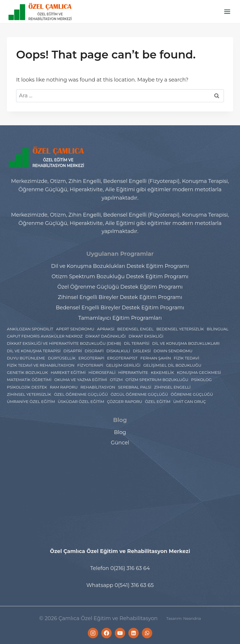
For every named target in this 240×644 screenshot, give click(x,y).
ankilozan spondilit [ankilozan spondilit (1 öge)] (30, 329)
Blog (120, 432)
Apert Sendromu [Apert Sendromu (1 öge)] (75, 329)
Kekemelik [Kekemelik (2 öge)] (162, 372)
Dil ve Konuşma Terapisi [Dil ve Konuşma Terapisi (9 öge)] (34, 351)
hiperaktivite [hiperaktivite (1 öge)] (133, 372)
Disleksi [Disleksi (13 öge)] (142, 351)
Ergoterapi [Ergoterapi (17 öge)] (91, 358)
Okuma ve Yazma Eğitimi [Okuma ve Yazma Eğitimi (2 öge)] (81, 380)
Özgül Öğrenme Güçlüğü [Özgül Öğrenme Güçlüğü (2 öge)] (139, 394)
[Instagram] (93, 633)
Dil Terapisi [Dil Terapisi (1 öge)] (137, 343)
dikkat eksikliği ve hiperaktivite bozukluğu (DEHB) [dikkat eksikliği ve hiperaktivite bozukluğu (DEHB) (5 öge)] (64, 343)
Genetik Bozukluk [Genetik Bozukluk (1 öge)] (27, 372)
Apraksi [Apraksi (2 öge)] (106, 329)
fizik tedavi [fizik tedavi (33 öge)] (187, 358)
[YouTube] (120, 633)
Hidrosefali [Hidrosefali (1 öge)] (102, 372)
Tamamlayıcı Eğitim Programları (120, 318)
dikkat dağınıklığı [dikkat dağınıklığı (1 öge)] (106, 336)
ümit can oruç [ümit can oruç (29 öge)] (189, 401)
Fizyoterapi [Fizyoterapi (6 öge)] (90, 365)
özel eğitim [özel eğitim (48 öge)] (158, 401)
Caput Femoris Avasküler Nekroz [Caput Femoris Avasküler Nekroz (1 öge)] (45, 336)
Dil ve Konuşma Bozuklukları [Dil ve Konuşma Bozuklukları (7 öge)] (186, 343)
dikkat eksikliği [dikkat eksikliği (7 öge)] (146, 336)
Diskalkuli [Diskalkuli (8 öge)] (118, 351)
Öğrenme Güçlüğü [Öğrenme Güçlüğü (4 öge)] (192, 394)
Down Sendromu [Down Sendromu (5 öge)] (173, 351)
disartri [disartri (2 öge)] (73, 351)
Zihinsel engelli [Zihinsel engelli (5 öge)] (173, 387)
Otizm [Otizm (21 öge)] (116, 380)
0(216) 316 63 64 (130, 568)
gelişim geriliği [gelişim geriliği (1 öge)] (123, 365)
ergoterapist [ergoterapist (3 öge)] (122, 358)
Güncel (120, 443)
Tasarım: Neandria (183, 618)
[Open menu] (227, 12)
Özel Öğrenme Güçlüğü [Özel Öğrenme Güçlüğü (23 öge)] (81, 394)
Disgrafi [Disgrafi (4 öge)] (94, 351)
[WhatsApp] (147, 633)
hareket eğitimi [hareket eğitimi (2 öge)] (68, 372)
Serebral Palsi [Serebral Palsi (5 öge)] (135, 387)
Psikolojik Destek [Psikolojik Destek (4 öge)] (27, 387)
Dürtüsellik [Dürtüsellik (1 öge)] (62, 358)
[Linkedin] (134, 633)
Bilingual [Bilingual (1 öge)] (218, 329)
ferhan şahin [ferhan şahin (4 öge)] (156, 358)
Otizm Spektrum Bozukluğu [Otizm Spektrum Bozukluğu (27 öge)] (157, 380)
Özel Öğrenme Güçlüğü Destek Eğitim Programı (120, 287)
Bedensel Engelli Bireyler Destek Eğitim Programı (120, 308)
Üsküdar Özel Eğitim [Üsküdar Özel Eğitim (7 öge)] (81, 401)
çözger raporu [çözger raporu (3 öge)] (125, 401)
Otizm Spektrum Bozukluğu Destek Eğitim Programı (120, 276)
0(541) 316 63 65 (134, 585)
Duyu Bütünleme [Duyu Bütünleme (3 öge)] (26, 358)
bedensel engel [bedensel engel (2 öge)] (135, 329)
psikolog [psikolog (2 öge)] (201, 380)
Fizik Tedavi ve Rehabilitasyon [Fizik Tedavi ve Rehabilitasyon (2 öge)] (41, 365)
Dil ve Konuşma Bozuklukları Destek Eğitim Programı (120, 266)
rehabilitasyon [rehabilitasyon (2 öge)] (98, 387)
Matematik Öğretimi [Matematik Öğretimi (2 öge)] (29, 380)
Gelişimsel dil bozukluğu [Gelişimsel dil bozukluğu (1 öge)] (172, 365)
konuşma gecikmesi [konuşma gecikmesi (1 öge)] (199, 372)
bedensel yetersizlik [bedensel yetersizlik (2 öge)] (180, 329)
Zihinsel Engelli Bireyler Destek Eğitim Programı (120, 297)
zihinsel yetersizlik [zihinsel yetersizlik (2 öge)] (29, 394)
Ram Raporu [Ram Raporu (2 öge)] (64, 387)
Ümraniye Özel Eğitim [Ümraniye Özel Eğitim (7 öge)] (31, 401)
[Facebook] (106, 633)
